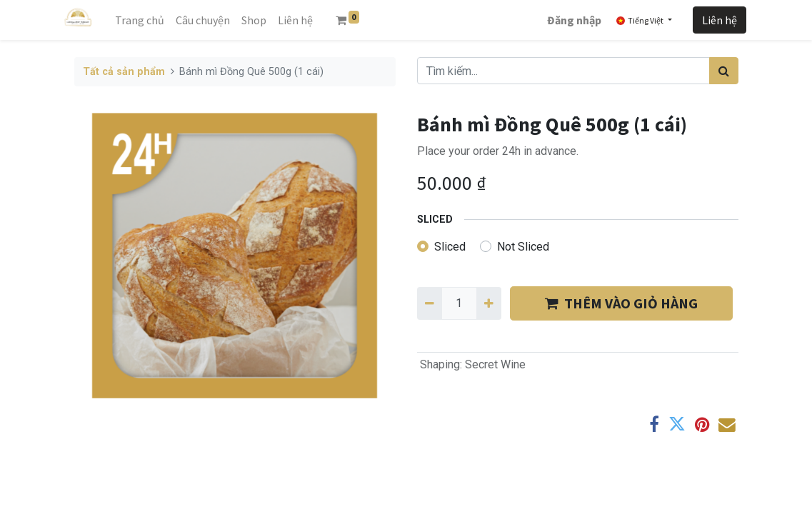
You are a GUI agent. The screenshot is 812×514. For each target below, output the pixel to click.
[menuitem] (140, 20)
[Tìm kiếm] (724, 71)
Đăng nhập (574, 20)
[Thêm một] (489, 303)
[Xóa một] (430, 303)
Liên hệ (720, 20)
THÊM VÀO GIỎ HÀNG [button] (621, 303)
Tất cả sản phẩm (124, 72)
